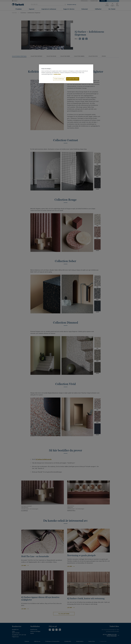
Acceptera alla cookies (73, 79)
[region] (66, 74)
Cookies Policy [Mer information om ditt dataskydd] (57, 74)
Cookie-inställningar (59, 79)
